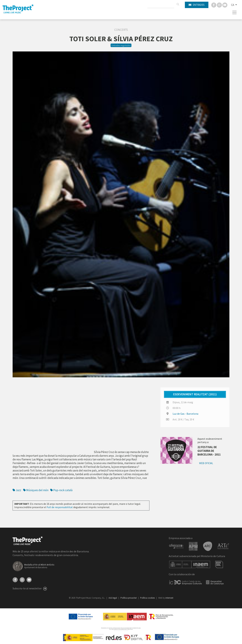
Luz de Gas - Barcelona (185, 414)
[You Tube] (225, 5)
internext (169, 598)
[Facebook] (214, 5)
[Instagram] (220, 5)
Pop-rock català (61, 490)
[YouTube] (29, 579)
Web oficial (206, 463)
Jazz (17, 490)
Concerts (121, 30)
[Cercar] (178, 4)
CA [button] (233, 5)
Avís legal (113, 598)
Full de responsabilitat (60, 507)
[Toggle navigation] (235, 12)
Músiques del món (36, 490)
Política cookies (148, 598)
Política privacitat (129, 598)
